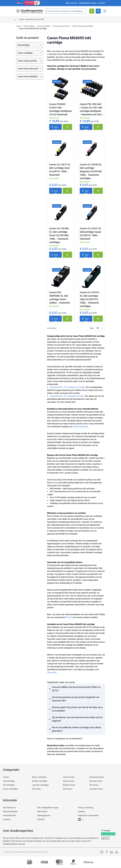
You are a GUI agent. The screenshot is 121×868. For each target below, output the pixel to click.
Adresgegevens (44, 815)
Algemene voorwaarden (88, 815)
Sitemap (41, 819)
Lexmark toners (96, 789)
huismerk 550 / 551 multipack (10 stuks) (67, 387)
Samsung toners (97, 777)
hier (62, 69)
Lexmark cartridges (40, 785)
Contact (101, 3)
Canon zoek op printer (61, 26)
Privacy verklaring (86, 808)
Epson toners (69, 781)
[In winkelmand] (67, 127)
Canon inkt (52, 672)
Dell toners (68, 789)
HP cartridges (9, 785)
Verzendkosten (9, 815)
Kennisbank (42, 812)
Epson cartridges (39, 777)
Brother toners (69, 785)
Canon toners (69, 777)
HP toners (36, 789)
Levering (7, 819)
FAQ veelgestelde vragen (48, 808)
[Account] (92, 11)
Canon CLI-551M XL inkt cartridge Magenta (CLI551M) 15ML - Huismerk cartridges (91, 171)
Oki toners (94, 785)
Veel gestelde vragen (88, 3)
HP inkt (69, 617)
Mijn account (72, 3)
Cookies (81, 812)
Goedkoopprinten (81, 427)
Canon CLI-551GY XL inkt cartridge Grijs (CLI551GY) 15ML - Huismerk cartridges (90, 299)
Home (18, 26)
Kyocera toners (96, 781)
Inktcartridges (29, 26)
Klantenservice (9, 808)
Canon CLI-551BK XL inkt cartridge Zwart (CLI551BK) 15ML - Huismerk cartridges (59, 235)
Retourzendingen (10, 812)
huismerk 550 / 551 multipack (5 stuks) (67, 396)
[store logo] (30, 11)
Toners (6, 777)
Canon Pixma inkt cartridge (83, 26)
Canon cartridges (43, 26)
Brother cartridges (40, 781)
